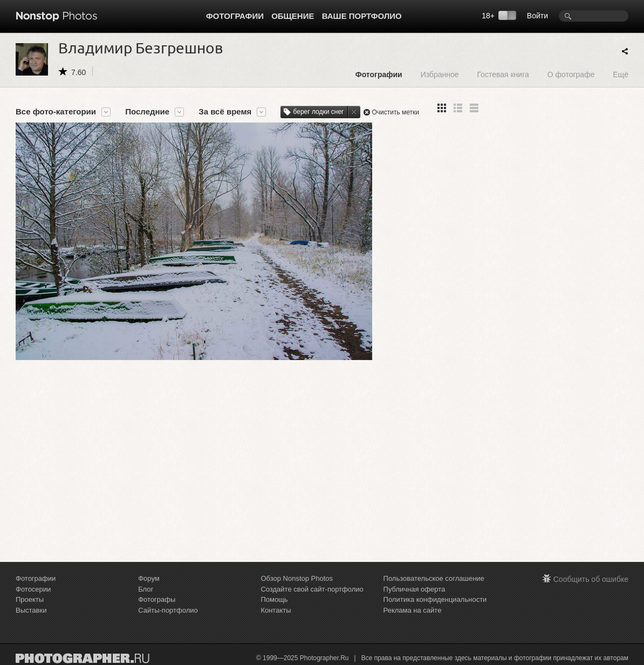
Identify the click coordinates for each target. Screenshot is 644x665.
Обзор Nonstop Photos (297, 578)
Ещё (621, 74)
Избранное (440, 74)
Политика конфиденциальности (435, 599)
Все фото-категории (56, 112)
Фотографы (157, 599)
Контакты (276, 610)
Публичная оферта (415, 589)
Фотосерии (33, 589)
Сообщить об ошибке (591, 579)
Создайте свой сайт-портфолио (312, 589)
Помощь (274, 599)
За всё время (225, 112)
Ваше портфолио (362, 16)
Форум (149, 578)
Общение (293, 16)
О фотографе (571, 74)
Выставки (31, 610)
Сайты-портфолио (168, 610)
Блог (146, 589)
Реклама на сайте (413, 610)
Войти (537, 16)
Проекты (30, 599)
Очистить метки (395, 112)
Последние (147, 112)
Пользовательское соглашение (434, 578)
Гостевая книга (503, 74)
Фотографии (235, 16)
